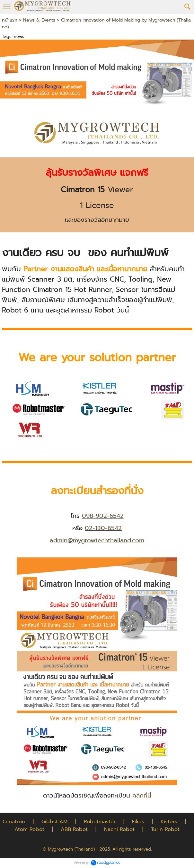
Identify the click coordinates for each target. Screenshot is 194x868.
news (19, 37)
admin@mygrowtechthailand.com (97, 540)
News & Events (39, 20)
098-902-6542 (103, 516)
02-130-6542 (103, 528)
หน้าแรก (10, 20)
